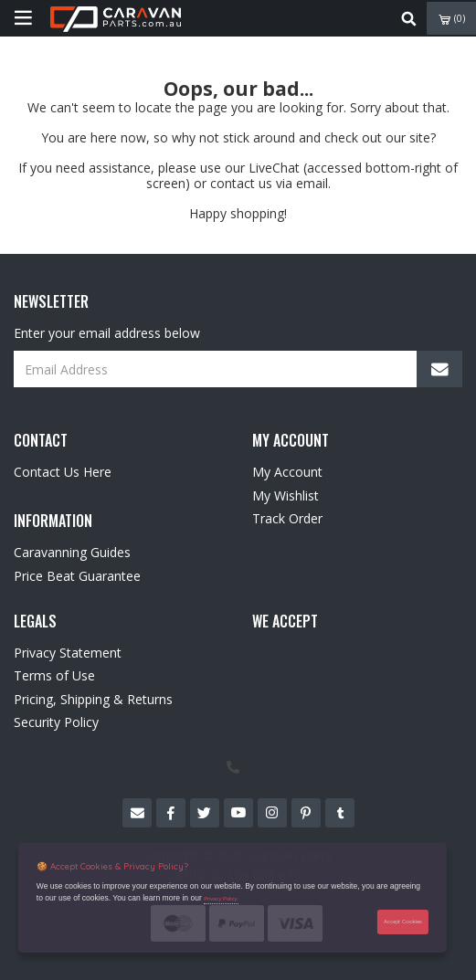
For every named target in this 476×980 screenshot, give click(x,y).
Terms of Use (54, 675)
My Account (287, 472)
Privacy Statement (68, 653)
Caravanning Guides (72, 552)
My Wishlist (286, 495)
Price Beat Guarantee (77, 576)
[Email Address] (238, 369)
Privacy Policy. (221, 899)
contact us (241, 183)
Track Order (287, 518)
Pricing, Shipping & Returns (93, 699)
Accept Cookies (403, 921)
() (452, 19)
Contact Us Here (63, 472)
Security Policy (56, 722)
